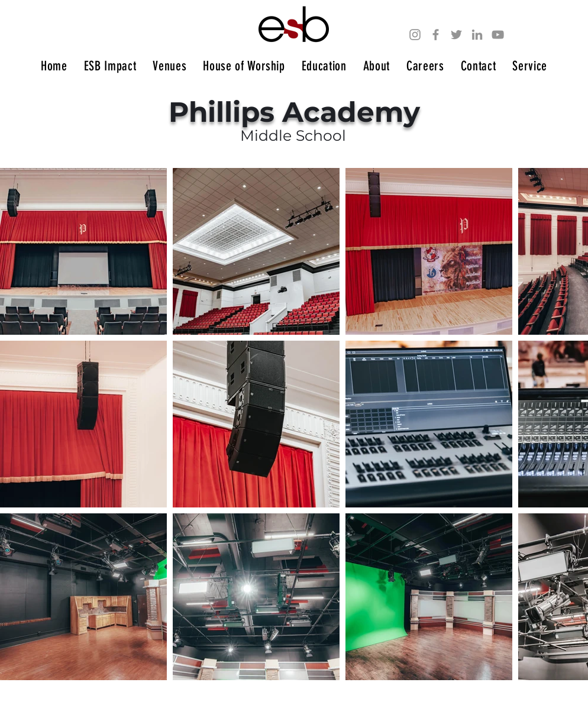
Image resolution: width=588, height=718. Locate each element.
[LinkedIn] (477, 35)
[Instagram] (415, 35)
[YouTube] (498, 35)
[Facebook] (436, 35)
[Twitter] (456, 35)
